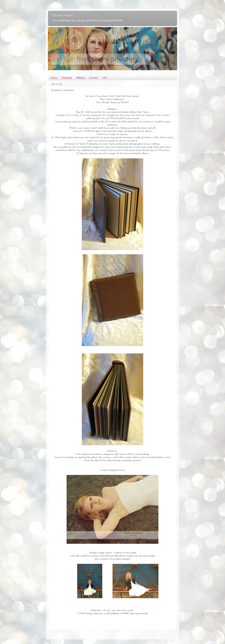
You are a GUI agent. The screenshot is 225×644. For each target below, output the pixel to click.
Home (54, 78)
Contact (94, 78)
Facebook (67, 78)
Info (105, 78)
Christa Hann (62, 16)
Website (81, 78)
